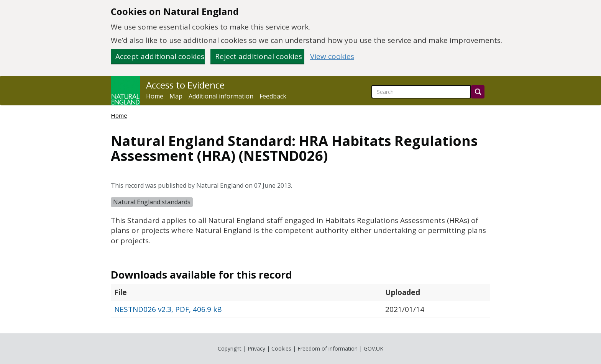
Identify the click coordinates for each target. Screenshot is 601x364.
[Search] (478, 92)
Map (176, 96)
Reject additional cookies (259, 56)
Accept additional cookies (160, 56)
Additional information (221, 96)
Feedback (273, 96)
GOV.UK (374, 348)
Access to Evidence (185, 85)
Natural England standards (152, 202)
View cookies (332, 57)
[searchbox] (421, 92)
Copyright (230, 348)
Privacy (256, 348)
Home (155, 96)
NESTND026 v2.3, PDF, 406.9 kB (168, 309)
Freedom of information (328, 348)
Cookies (281, 348)
